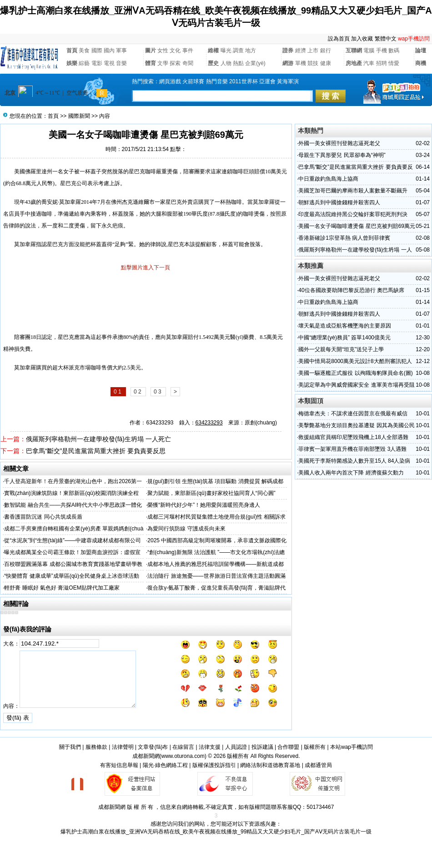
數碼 (394, 50)
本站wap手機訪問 (352, 747)
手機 (382, 50)
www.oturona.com (183, 756)
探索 (175, 63)
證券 (288, 50)
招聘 (382, 63)
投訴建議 (262, 747)
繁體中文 (386, 39)
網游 (288, 63)
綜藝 (84, 63)
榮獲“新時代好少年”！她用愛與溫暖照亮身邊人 (204, 505)
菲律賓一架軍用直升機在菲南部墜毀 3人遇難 (352, 449)
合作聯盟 (288, 747)
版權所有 (315, 747)
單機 (301, 63)
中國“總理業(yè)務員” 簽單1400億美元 (344, 338)
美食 (84, 50)
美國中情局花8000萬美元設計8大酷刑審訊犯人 (355, 361)
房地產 (354, 63)
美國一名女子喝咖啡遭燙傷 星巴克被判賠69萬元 (357, 226)
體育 (151, 63)
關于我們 (70, 747)
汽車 (369, 63)
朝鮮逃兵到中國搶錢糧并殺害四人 (339, 202)
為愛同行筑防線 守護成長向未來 (186, 529)
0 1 (118, 392)
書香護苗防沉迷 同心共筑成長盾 (43, 517)
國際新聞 (79, 116)
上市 (313, 50)
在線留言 (183, 747)
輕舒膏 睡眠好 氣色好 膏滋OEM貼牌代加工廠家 (62, 588)
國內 (109, 50)
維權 (213, 50)
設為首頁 (339, 39)
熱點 (238, 63)
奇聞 (188, 63)
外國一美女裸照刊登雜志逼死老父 (339, 143)
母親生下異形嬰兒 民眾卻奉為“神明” (342, 155)
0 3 (158, 392)
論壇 (421, 50)
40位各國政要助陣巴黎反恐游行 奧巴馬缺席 (351, 290)
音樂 (121, 63)
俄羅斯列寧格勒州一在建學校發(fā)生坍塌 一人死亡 (98, 439)
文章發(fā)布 (153, 747)
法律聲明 (123, 747)
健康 (326, 63)
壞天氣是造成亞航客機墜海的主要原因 (345, 326)
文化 (175, 50)
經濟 (301, 50)
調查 (238, 50)
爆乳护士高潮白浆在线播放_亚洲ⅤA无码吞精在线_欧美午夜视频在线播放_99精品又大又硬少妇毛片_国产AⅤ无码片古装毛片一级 (216, 832)
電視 (109, 63)
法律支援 (210, 747)
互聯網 (354, 50)
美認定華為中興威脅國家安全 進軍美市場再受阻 (356, 385)
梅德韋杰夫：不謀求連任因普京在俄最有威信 (353, 414)
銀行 (326, 50)
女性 (163, 50)
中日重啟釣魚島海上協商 (328, 179)
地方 (251, 50)
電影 (97, 63)
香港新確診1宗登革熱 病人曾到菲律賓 (344, 238)
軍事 (121, 50)
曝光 (226, 50)
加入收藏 (362, 39)
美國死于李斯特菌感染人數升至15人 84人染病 (354, 461)
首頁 (72, 50)
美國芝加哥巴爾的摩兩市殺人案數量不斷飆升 (353, 191)
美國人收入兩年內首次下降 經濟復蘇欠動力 (351, 473)
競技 (313, 63)
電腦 (369, 50)
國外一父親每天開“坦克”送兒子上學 (341, 349)
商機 (421, 63)
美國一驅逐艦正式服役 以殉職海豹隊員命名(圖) (355, 373)
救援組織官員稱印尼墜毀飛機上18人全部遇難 (353, 437)
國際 (97, 50)
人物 (226, 63)
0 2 (138, 392)
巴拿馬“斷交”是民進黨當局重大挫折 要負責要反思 (96, 451)
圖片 (151, 50)
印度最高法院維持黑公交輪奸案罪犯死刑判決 (353, 214)
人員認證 (236, 747)
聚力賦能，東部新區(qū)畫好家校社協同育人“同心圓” (211, 493)
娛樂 (72, 63)
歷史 (213, 63)
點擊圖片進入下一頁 (146, 267)
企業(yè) (255, 63)
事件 (188, 50)
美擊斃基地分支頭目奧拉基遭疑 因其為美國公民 (356, 425)
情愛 (394, 63)
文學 (163, 63)
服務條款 (96, 747)
